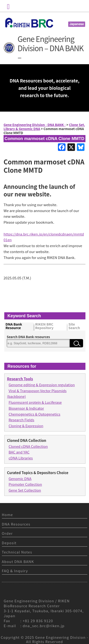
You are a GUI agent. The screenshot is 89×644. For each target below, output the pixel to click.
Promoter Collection (25, 484)
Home (7, 515)
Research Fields (21, 420)
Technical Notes (17, 552)
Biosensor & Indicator (26, 408)
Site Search (74, 326)
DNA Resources (16, 524)
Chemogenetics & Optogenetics (34, 414)
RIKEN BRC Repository (44, 326)
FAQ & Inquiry (15, 571)
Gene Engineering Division (60, 637)
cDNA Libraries (21, 458)
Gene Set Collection (25, 490)
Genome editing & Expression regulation (42, 385)
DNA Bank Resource (14, 326)
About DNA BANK (18, 561)
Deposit (9, 543)
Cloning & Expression (26, 426)
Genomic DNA (20, 478)
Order (7, 533)
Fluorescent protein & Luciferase (35, 402)
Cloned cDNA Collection (28, 446)
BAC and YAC (19, 452)
